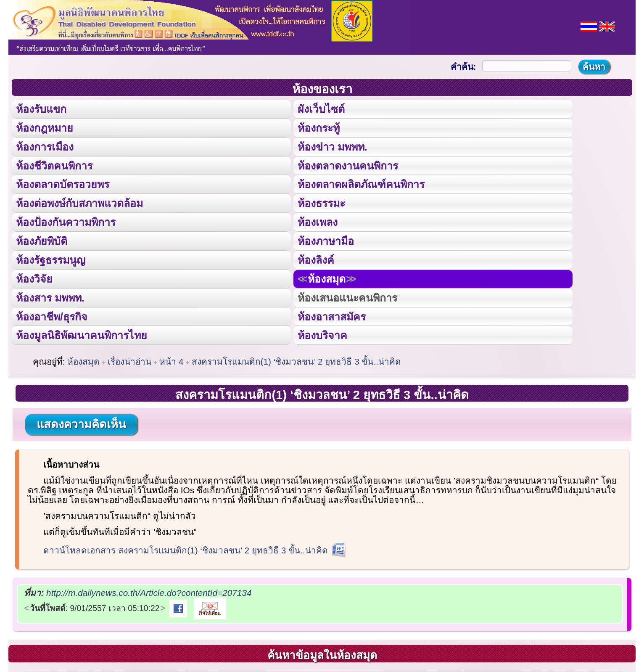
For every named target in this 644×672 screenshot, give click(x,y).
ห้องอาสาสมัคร (332, 315)
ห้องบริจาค (322, 334)
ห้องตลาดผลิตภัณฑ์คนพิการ (361, 184)
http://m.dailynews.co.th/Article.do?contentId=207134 (149, 591)
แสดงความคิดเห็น (81, 423)
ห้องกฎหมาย (45, 127)
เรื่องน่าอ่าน (129, 360)
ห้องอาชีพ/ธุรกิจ (52, 315)
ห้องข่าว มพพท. (333, 146)
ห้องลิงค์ (316, 259)
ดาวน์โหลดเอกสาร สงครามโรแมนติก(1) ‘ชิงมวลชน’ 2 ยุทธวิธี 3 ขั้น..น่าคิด (185, 549)
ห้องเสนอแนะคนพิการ (347, 296)
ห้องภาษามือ (326, 240)
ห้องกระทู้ (319, 127)
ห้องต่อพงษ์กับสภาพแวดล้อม (79, 203)
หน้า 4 (171, 360)
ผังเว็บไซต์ (321, 109)
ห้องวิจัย (34, 278)
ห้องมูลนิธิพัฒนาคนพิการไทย (81, 334)
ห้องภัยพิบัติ (42, 240)
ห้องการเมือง (45, 146)
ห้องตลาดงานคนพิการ (348, 165)
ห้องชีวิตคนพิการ (54, 165)
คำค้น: (463, 67)
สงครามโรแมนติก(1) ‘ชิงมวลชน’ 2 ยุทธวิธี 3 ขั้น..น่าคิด (296, 360)
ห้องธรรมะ (321, 203)
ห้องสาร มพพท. (50, 296)
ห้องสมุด (327, 278)
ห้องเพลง (318, 222)
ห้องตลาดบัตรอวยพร (63, 184)
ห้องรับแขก (41, 109)
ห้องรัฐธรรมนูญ (51, 259)
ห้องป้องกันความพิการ (66, 222)
